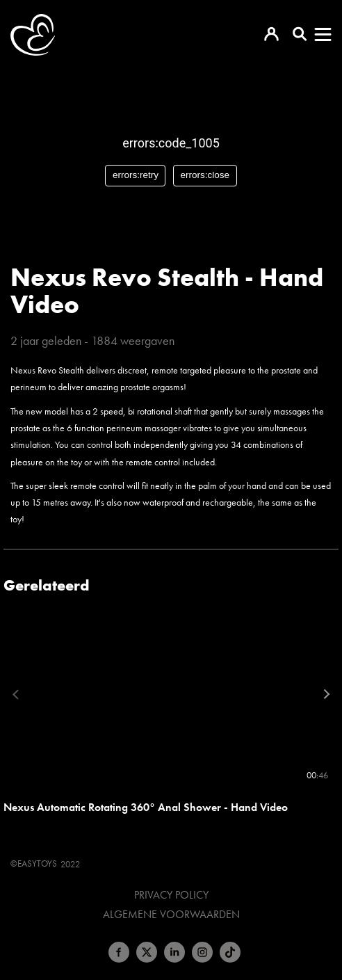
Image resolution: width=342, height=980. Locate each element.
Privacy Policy (171, 895)
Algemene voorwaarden (171, 915)
